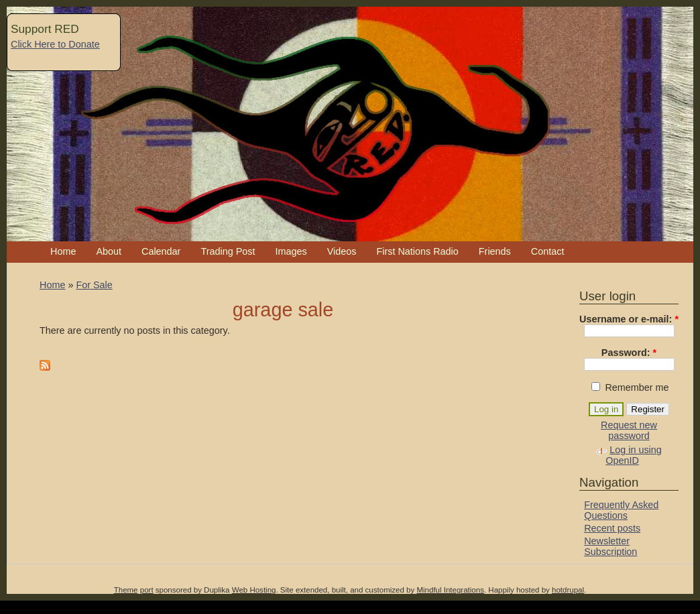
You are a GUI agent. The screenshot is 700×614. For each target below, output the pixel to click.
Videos (342, 251)
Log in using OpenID (634, 455)
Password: (629, 353)
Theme (126, 590)
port (147, 590)
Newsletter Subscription (610, 546)
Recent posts (612, 528)
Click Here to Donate (55, 44)
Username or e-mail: (629, 319)
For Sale (94, 285)
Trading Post (228, 251)
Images (291, 251)
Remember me (630, 387)
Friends (495, 251)
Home (63, 251)
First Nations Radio (417, 251)
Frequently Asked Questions (621, 510)
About (109, 251)
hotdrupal (568, 590)
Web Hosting (254, 590)
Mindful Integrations (450, 590)
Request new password (629, 430)
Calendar (161, 251)
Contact (548, 251)
